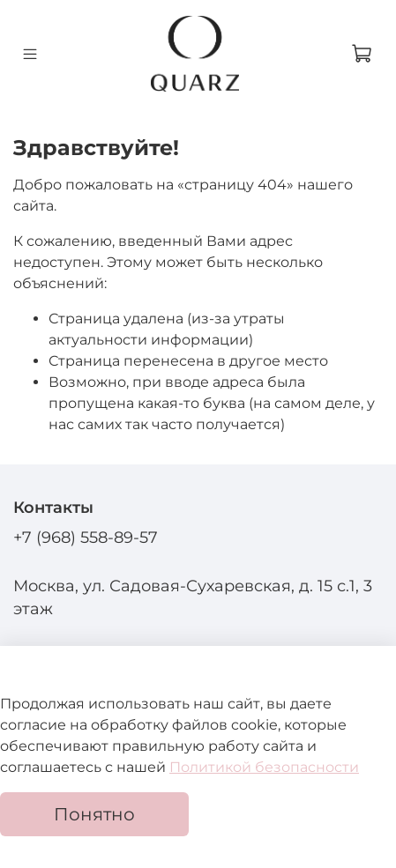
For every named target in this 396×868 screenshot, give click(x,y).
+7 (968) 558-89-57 (86, 537)
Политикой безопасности (264, 767)
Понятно (94, 814)
